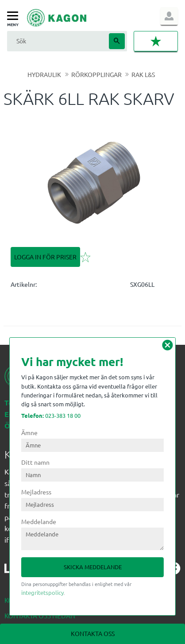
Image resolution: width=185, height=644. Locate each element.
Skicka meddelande (93, 567)
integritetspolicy (42, 592)
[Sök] (117, 41)
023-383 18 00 (51, 415)
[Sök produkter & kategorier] (57, 41)
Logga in (169, 16)
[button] (15, 16)
